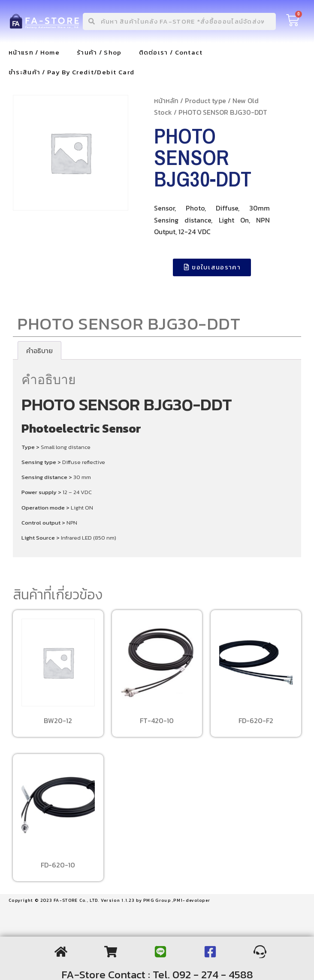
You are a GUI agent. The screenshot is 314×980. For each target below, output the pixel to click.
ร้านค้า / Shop (99, 52)
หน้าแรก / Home (34, 52)
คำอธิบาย (39, 351)
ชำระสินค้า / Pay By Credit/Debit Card (71, 72)
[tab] (39, 351)
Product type (205, 101)
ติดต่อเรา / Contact (171, 52)
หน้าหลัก (166, 101)
